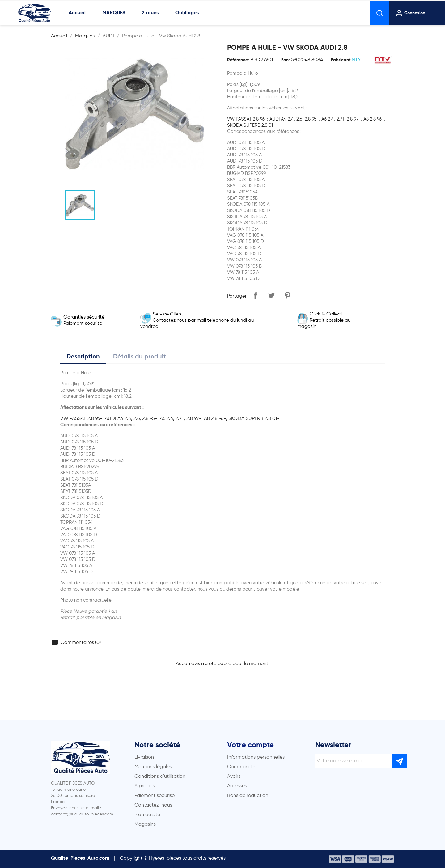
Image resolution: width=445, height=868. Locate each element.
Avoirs (234, 777)
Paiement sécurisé (155, 796)
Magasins (145, 824)
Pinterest (287, 295)
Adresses (237, 786)
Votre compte (250, 745)
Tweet (271, 295)
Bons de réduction (248, 796)
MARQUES (114, 13)
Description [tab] (83, 357)
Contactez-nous (153, 805)
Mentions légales (153, 767)
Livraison (144, 757)
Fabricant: (341, 60)
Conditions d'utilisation (160, 777)
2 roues (150, 13)
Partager (255, 295)
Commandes (242, 767)
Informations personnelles (256, 757)
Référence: (238, 60)
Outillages (187, 13)
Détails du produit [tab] (140, 357)
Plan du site (147, 815)
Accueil (77, 13)
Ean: (286, 60)
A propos (145, 786)
